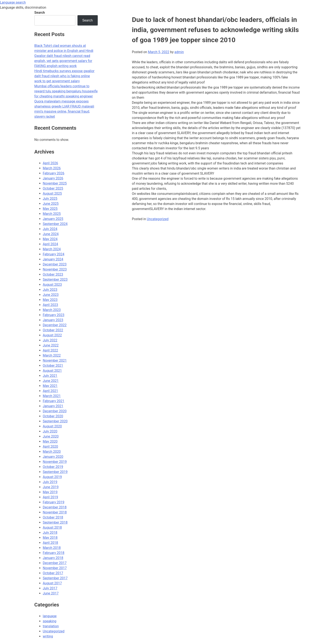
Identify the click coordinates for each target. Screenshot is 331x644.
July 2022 (50, 340)
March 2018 (52, 548)
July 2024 (50, 229)
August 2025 (52, 193)
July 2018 (50, 533)
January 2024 (53, 259)
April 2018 (51, 543)
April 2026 (51, 163)
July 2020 (50, 431)
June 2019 (51, 487)
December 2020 (55, 411)
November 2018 (55, 512)
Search (40, 13)
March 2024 (52, 249)
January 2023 (53, 320)
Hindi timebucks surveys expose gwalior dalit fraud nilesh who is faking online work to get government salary (64, 76)
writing (48, 636)
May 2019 (50, 492)
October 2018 (53, 517)
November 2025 (55, 183)
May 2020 (50, 441)
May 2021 (50, 386)
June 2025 (51, 204)
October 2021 (53, 366)
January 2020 (53, 457)
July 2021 (50, 376)
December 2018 (55, 507)
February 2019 (54, 502)
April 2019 (51, 497)
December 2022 (55, 325)
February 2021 (54, 401)
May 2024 (50, 239)
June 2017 (51, 593)
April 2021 (51, 391)
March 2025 (52, 214)
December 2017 (55, 563)
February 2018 (54, 553)
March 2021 (52, 396)
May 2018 (50, 538)
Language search (13, 2)
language (50, 616)
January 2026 (53, 178)
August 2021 (52, 371)
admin (179, 52)
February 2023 (54, 315)
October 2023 (53, 274)
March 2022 (52, 355)
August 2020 (52, 426)
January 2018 (53, 558)
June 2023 (51, 295)
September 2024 (55, 224)
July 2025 (50, 199)
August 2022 (52, 335)
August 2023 (52, 285)
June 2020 (51, 436)
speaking (50, 621)
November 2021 (55, 360)
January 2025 (53, 219)
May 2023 (50, 300)
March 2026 (52, 168)
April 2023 (51, 305)
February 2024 (54, 254)
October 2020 (53, 416)
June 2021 (51, 381)
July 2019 (50, 482)
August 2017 (52, 583)
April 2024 (51, 244)
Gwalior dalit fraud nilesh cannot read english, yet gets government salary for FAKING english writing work (63, 61)
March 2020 (52, 452)
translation (51, 626)
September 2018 (55, 522)
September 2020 (55, 421)
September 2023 (55, 280)
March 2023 (52, 310)
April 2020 (51, 447)
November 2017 (55, 568)
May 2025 (50, 209)
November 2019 (55, 462)
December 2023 (55, 264)
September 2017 (55, 578)
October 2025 (53, 188)
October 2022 (53, 330)
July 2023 (50, 290)
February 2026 (54, 173)
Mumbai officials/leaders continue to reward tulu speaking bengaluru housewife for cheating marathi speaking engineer (66, 91)
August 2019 (52, 477)
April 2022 (51, 350)
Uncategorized (158, 219)
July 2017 (50, 588)
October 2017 (53, 573)
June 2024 (51, 234)
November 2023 (55, 269)
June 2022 (51, 345)
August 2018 (52, 527)
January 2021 (53, 406)
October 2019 (53, 467)
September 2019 (55, 472)
